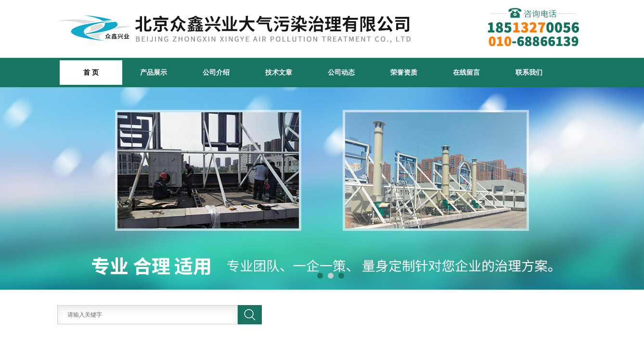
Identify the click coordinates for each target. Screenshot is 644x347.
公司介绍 (216, 72)
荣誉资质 (404, 72)
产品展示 (154, 72)
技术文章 (279, 72)
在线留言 (466, 72)
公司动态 (341, 72)
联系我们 (529, 72)
